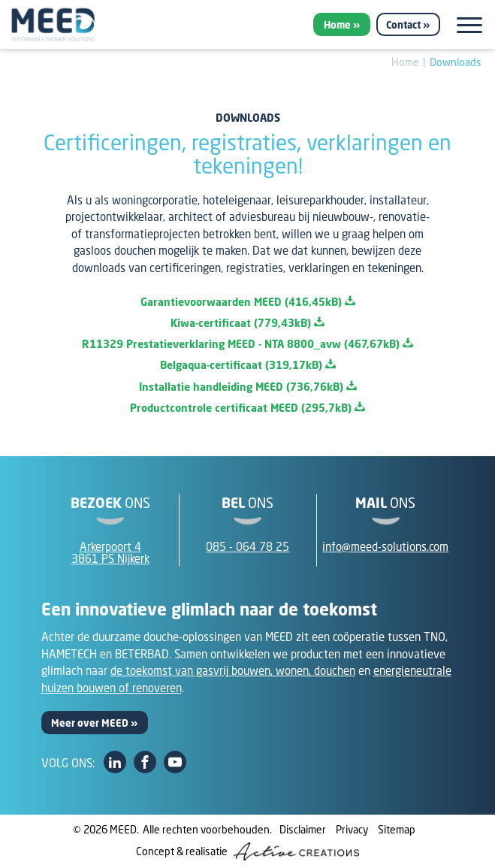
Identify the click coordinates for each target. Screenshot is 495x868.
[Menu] (469, 25)
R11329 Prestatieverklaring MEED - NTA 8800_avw (248, 344)
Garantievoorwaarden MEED (248, 302)
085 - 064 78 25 (248, 546)
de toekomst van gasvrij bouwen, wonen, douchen (233, 670)
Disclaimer (303, 829)
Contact (403, 25)
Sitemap (397, 829)
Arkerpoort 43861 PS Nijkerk (110, 553)
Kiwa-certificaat (248, 323)
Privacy (352, 829)
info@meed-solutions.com (385, 546)
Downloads (456, 62)
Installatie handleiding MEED (248, 387)
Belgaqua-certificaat (248, 365)
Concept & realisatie (248, 851)
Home (337, 25)
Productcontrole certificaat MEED (248, 408)
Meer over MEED (90, 723)
